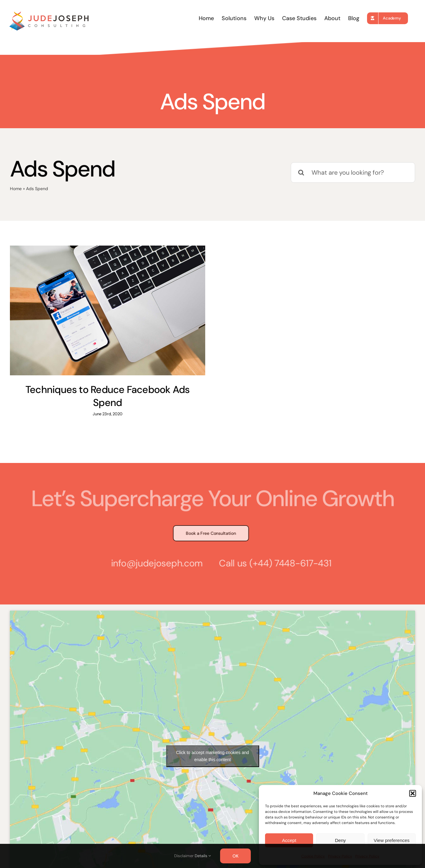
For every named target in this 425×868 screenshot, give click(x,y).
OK (235, 856)
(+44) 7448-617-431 (288, 548)
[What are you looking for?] (353, 172)
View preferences (392, 840)
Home (16, 189)
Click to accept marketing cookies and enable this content (212, 741)
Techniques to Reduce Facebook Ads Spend (108, 396)
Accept (289, 840)
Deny (340, 840)
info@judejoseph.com (154, 548)
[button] (413, 793)
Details (203, 856)
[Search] (301, 172)
